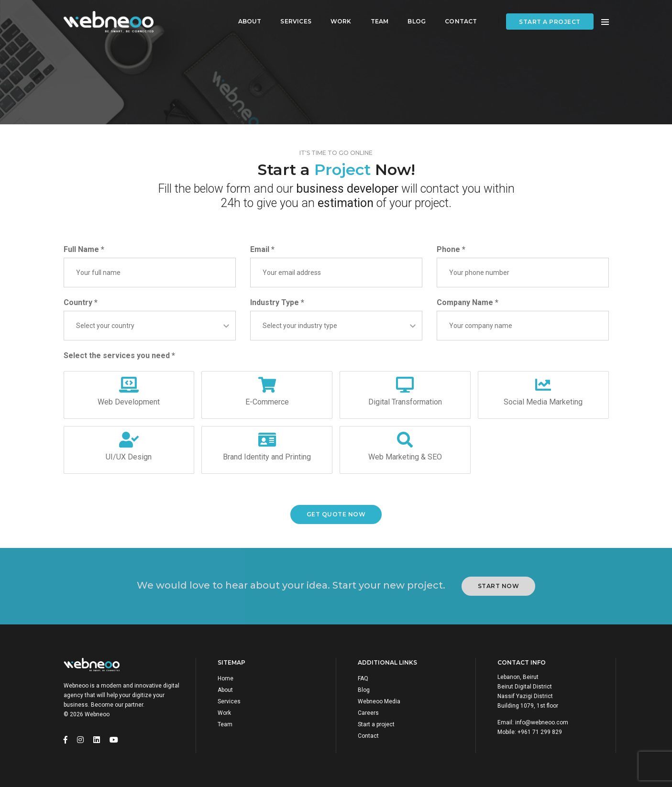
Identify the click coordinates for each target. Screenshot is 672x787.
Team (377, 17)
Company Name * (468, 302)
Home (226, 678)
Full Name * (84, 249)
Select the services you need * (119, 355)
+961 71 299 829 (540, 732)
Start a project (550, 17)
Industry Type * (277, 302)
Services (293, 17)
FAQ (363, 678)
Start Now (499, 586)
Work (339, 17)
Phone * (451, 249)
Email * (262, 249)
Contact (458, 17)
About (247, 17)
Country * (81, 302)
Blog (414, 17)
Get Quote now (336, 514)
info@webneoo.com (542, 722)
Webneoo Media (379, 701)
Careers (368, 713)
